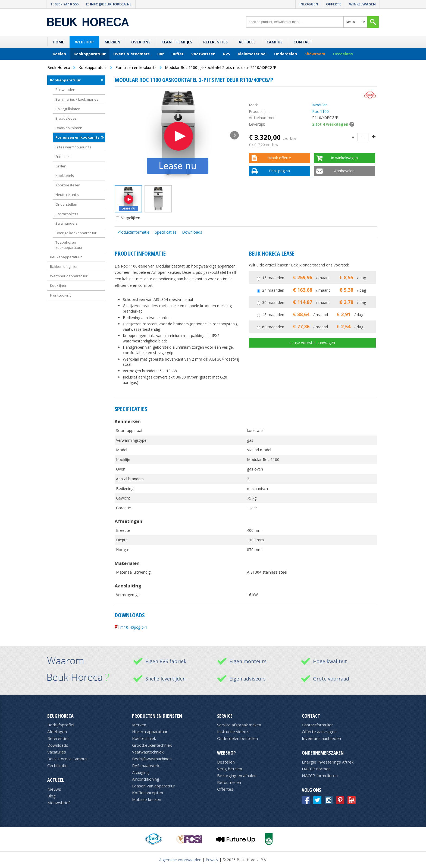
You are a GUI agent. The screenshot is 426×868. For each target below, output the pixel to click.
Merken (112, 42)
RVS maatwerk (146, 765)
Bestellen (226, 762)
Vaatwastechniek (148, 752)
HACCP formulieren (320, 775)
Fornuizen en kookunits (77, 137)
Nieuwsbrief (59, 803)
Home (58, 42)
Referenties (215, 42)
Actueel (247, 42)
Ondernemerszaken (323, 753)
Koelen (59, 54)
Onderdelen (286, 54)
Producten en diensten (157, 716)
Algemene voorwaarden (180, 860)
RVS (227, 54)
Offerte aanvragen (319, 732)
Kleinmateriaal (252, 54)
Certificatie (57, 765)
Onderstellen (66, 204)
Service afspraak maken (239, 725)
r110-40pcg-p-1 (134, 627)
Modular (319, 105)
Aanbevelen (344, 171)
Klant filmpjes (177, 42)
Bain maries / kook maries (77, 99)
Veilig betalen (230, 769)
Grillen (61, 166)
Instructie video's (233, 732)
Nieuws (54, 789)
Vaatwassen (203, 54)
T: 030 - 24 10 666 (64, 4)
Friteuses (63, 157)
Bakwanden (65, 90)
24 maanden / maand (314, 290)
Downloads (192, 232)
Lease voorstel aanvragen (312, 343)
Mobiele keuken (147, 799)
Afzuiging (140, 772)
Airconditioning (146, 779)
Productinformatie (133, 232)
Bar (161, 54)
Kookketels (65, 176)
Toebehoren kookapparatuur (69, 245)
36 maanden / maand (314, 302)
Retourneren (229, 782)
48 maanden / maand (313, 315)
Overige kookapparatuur (76, 233)
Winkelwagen (362, 4)
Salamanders (67, 223)
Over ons (141, 42)
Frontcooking (61, 295)
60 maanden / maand (313, 327)
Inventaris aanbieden (321, 738)
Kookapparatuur (90, 54)
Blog (51, 796)
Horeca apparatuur (150, 732)
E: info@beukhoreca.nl (109, 4)
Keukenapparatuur (66, 257)
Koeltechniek (144, 738)
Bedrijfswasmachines (152, 759)
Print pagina (279, 171)
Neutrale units (67, 195)
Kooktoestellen (68, 185)
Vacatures (57, 752)
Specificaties (166, 232)
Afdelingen (57, 732)
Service (225, 716)
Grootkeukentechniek (152, 745)
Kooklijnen (59, 285)
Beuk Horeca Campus (67, 759)
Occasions (343, 54)
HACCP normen (316, 769)
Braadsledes (66, 118)
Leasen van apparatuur (154, 786)
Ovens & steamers (131, 54)
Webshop (84, 42)
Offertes (225, 789)
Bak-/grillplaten (68, 109)
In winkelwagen (344, 158)
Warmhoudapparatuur (69, 276)
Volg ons (311, 790)
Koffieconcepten (148, 793)
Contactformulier (317, 725)
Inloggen (309, 4)
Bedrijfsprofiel (61, 725)
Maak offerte (280, 158)
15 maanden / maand (314, 278)
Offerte (334, 4)
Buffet (178, 54)
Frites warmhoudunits (73, 147)
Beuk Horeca (60, 716)
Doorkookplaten (69, 128)
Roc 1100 (320, 111)
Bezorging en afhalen (237, 775)
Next (234, 135)
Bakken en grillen (64, 266)
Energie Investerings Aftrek (328, 762)
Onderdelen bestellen (237, 738)
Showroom (315, 54)
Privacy (212, 860)
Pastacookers (67, 214)
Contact (303, 42)
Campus (275, 42)
